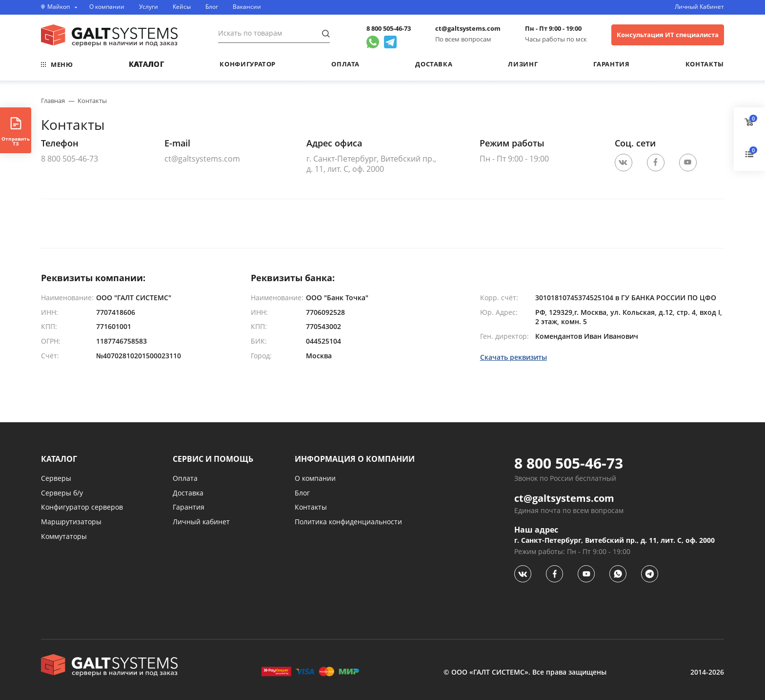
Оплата (345, 64)
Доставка (434, 64)
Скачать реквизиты (513, 358)
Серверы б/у (62, 493)
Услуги (149, 7)
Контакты (705, 64)
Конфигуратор (248, 64)
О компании (107, 7)
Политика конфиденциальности (348, 522)
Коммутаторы (64, 536)
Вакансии (247, 7)
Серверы (56, 478)
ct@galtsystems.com (468, 29)
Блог (212, 7)
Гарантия (611, 64)
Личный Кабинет (699, 7)
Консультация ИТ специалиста (668, 35)
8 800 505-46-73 (389, 29)
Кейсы (182, 7)
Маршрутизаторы (71, 522)
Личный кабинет (201, 522)
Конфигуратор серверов (82, 507)
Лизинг (523, 64)
